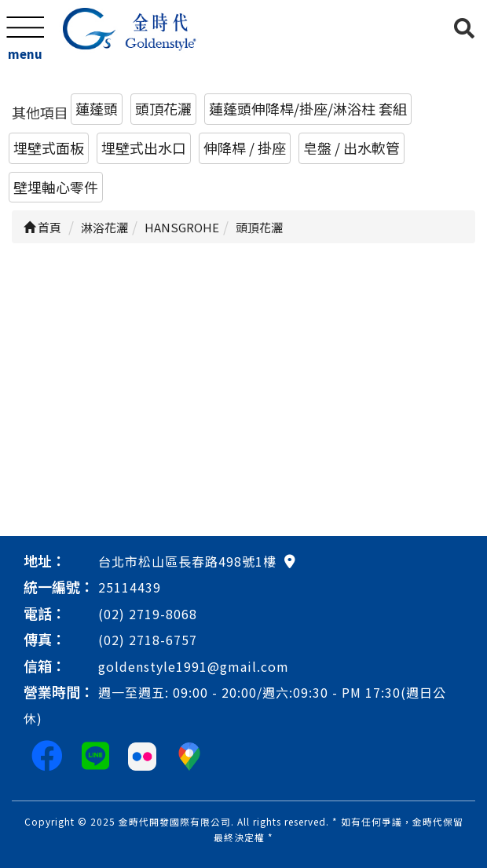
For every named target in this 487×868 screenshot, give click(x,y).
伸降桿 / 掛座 (245, 148)
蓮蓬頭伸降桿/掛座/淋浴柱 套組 (308, 108)
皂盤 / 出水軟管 (352, 148)
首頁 (42, 227)
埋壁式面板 (49, 148)
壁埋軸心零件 (56, 187)
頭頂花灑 (163, 108)
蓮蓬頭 (97, 108)
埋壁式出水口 (144, 148)
